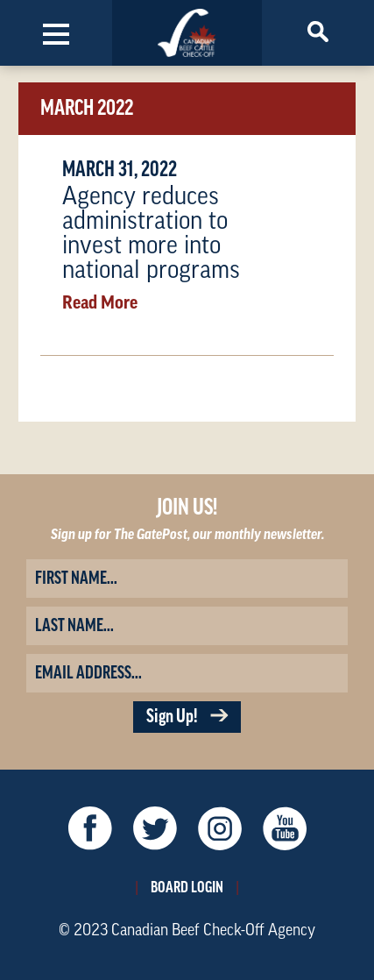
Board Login (187, 887)
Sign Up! (187, 717)
